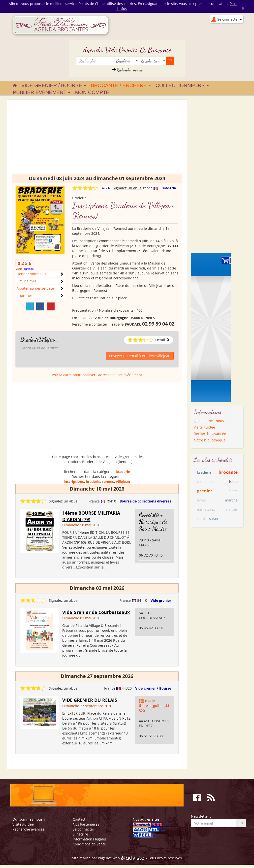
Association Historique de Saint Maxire (153, 522)
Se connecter (83, 829)
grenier (205, 491)
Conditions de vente (89, 844)
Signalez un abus (127, 188)
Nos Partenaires (86, 824)
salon (214, 518)
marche (231, 500)
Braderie (169, 188)
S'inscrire (80, 834)
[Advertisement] (97, 139)
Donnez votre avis (31, 274)
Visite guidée (204, 427)
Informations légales (90, 839)
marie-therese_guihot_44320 (154, 706)
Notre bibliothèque (210, 440)
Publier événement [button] (42, 92)
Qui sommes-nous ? (210, 421)
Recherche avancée (127, 70)
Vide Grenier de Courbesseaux (96, 612)
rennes (108, 482)
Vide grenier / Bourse (153, 688)
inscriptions (74, 482)
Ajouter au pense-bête (35, 288)
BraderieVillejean (39, 340)
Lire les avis (26, 281)
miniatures (206, 509)
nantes (232, 509)
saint (201, 518)
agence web (110, 858)
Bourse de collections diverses (145, 501)
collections (206, 482)
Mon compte (92, 92)
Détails (106, 188)
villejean (123, 482)
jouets (233, 491)
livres (201, 500)
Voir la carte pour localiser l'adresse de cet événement (97, 375)
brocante (228, 472)
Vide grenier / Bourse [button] (54, 85)
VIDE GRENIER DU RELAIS (90, 700)
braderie (93, 482)
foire (233, 481)
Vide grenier (161, 600)
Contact (79, 819)
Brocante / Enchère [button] (121, 85)
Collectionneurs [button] (182, 85)
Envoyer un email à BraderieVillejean (140, 356)
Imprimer (24, 295)
